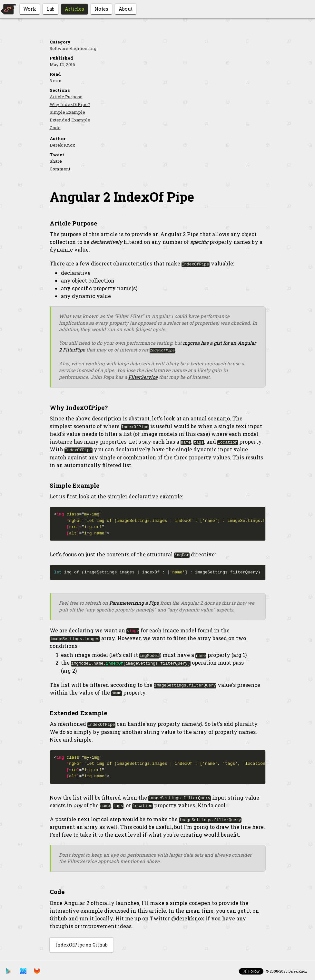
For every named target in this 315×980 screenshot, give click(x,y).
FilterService (143, 377)
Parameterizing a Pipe (134, 602)
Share (56, 161)
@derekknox (188, 917)
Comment (60, 169)
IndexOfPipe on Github (82, 943)
